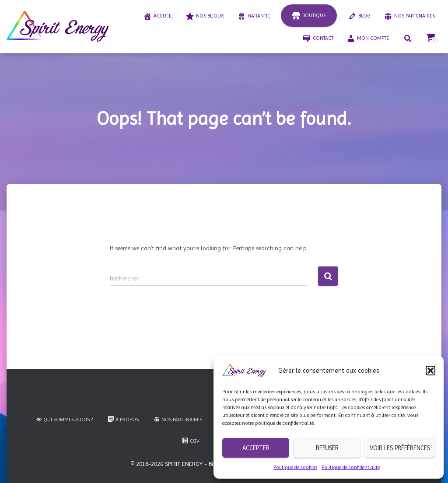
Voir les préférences (400, 448)
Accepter (256, 448)
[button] (430, 371)
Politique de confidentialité (351, 467)
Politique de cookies (295, 467)
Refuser (327, 448)
